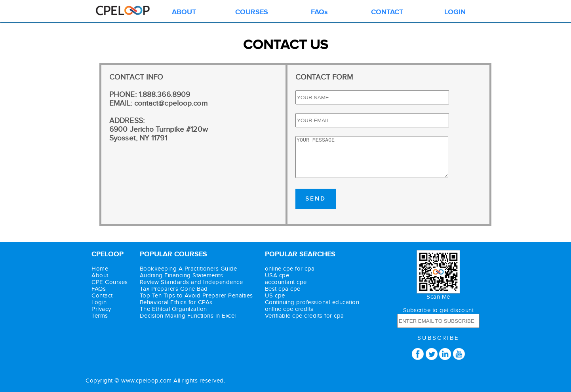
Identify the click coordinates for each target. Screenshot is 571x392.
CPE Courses (110, 282)
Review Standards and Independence (191, 282)
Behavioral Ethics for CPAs (176, 302)
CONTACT (387, 12)
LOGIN (455, 12)
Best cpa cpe (283, 289)
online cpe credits (289, 309)
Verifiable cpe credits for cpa (305, 316)
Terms (100, 316)
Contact (102, 296)
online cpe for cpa (290, 269)
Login (99, 302)
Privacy (101, 309)
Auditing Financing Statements (182, 276)
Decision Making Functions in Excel (188, 316)
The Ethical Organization (173, 309)
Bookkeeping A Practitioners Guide (188, 269)
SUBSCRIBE (438, 338)
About (100, 276)
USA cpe (277, 276)
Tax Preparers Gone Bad (174, 289)
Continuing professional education (312, 302)
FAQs (319, 12)
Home (100, 269)
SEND (316, 199)
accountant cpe (286, 282)
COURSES (252, 12)
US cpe (275, 296)
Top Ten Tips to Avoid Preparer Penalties (196, 296)
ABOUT (184, 12)
